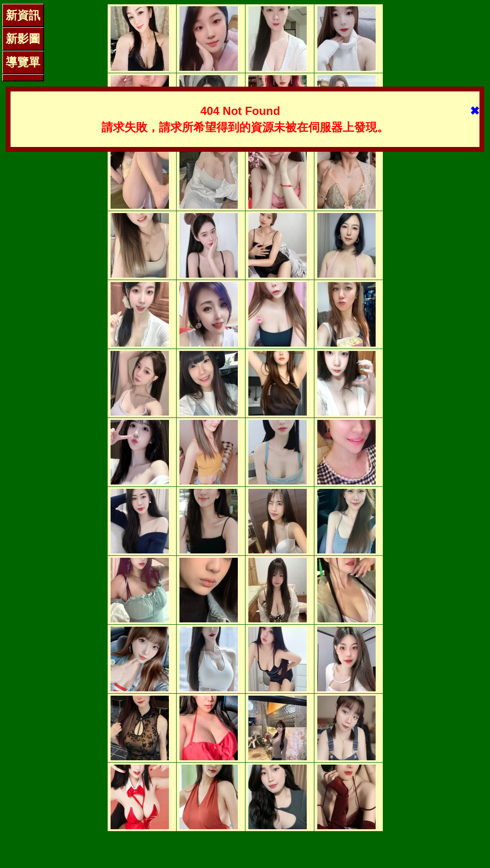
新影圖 (23, 39)
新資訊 (23, 15)
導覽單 (23, 62)
